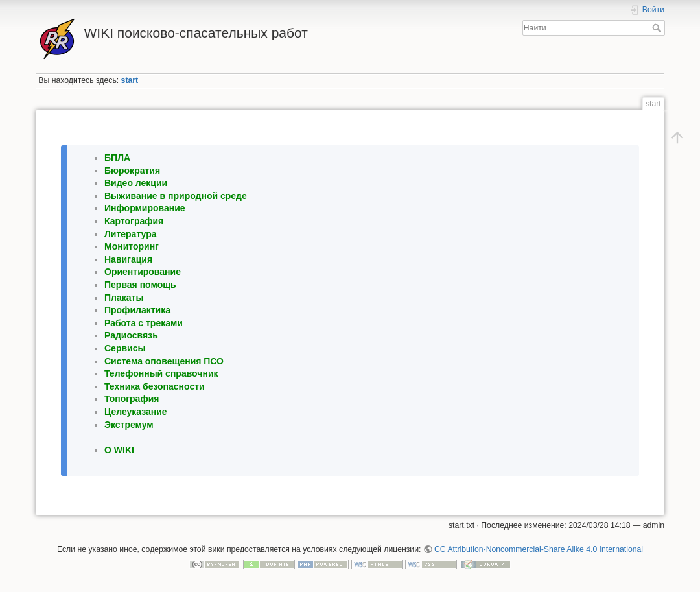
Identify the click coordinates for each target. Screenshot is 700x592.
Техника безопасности (155, 386)
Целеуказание (136, 412)
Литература (131, 234)
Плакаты (124, 298)
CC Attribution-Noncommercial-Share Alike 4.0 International (539, 549)
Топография (132, 399)
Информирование (145, 208)
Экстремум (129, 425)
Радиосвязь (131, 335)
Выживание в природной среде (176, 196)
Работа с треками (144, 323)
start (130, 80)
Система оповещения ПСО (164, 361)
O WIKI (119, 450)
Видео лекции (136, 183)
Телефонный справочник (161, 373)
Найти (658, 28)
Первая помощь (140, 285)
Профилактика (137, 310)
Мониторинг (132, 246)
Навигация (128, 259)
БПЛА (117, 158)
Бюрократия (132, 171)
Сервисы (125, 348)
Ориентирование (143, 272)
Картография (134, 221)
